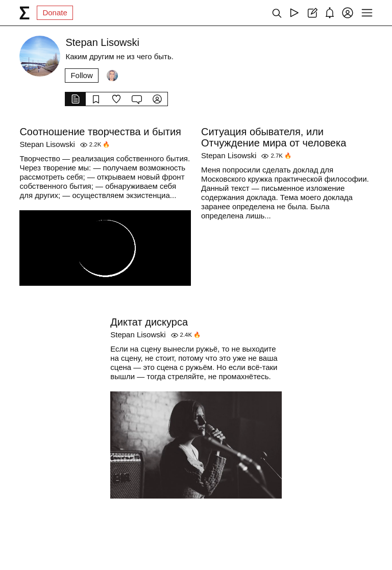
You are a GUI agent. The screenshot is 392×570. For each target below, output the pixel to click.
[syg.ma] (24, 13)
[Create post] (312, 13)
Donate (55, 13)
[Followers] (112, 76)
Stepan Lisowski (47, 144)
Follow (81, 75)
